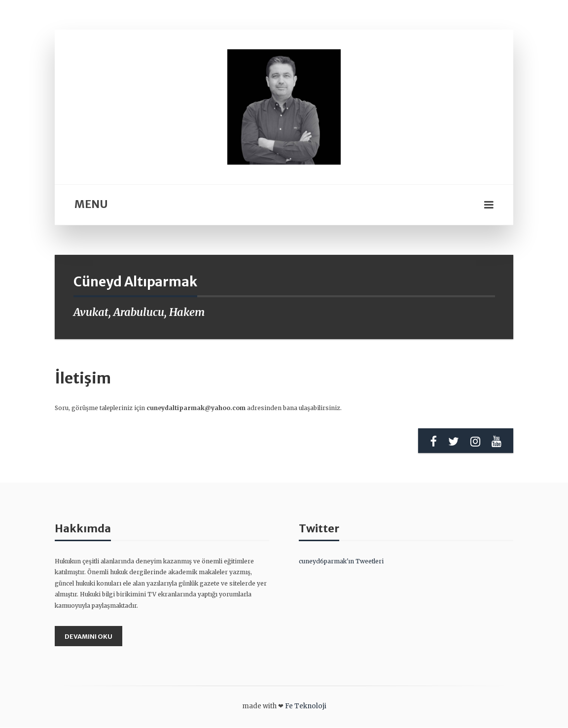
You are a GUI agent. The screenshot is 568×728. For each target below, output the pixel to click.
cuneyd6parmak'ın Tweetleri (341, 561)
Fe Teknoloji (306, 707)
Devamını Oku (89, 636)
